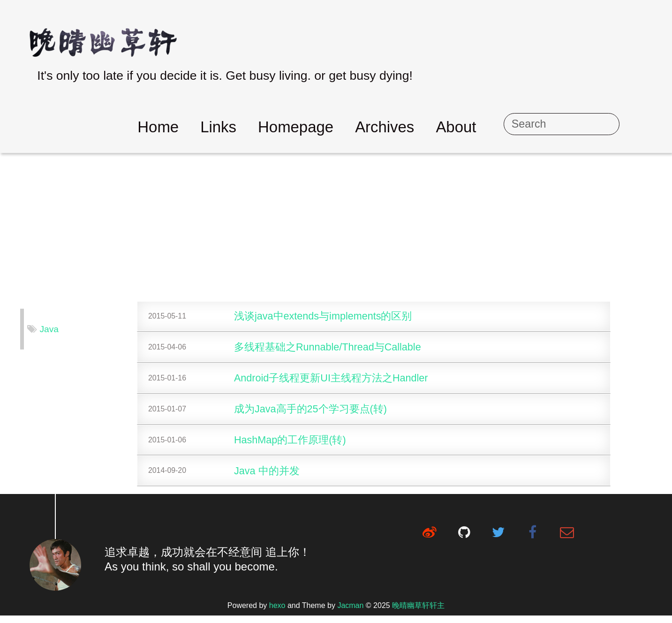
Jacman (350, 613)
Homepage (343, 127)
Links (265, 127)
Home (205, 127)
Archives (431, 127)
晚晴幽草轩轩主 (418, 613)
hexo (277, 613)
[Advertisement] (336, 228)
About (503, 127)
